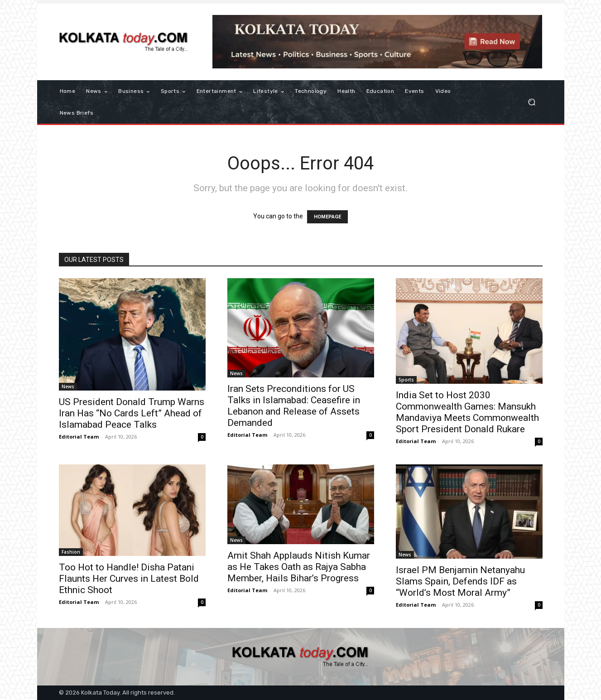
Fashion (71, 552)
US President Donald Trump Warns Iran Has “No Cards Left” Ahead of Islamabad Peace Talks (132, 413)
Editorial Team (79, 437)
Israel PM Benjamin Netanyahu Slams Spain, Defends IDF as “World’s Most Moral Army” (460, 581)
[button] (532, 102)
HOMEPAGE (327, 217)
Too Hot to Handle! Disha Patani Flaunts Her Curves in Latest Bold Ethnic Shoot (129, 579)
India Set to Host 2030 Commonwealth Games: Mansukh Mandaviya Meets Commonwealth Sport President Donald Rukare (467, 412)
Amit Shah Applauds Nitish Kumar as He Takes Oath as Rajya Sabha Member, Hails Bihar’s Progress (299, 567)
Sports (406, 380)
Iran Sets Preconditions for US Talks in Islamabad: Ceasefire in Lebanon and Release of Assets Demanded (294, 406)
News (68, 386)
